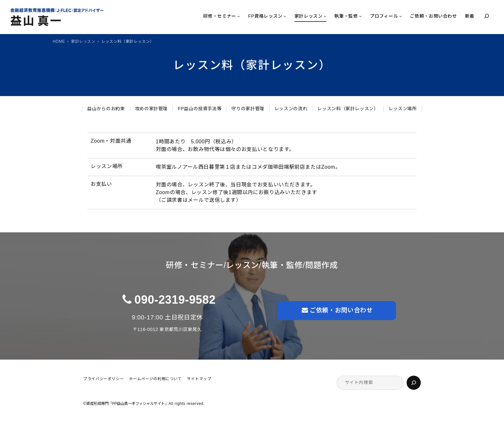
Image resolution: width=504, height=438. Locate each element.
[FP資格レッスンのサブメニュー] (285, 16)
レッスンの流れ (291, 109)
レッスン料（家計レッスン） (348, 109)
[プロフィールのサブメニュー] (401, 16)
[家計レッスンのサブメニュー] (325, 16)
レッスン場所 (403, 109)
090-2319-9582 (175, 300)
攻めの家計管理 (151, 109)
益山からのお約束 (106, 109)
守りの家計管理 (248, 109)
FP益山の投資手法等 (200, 109)
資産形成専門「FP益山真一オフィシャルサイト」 (127, 404)
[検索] (414, 383)
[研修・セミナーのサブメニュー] (239, 16)
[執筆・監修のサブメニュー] (360, 16)
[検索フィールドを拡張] (487, 16)
